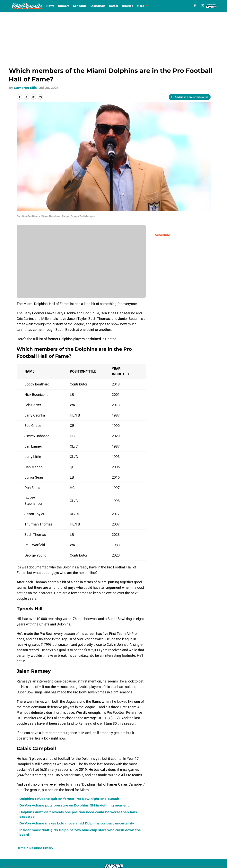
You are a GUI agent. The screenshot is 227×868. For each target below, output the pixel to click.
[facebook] (195, 5)
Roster (114, 6)
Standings (98, 6)
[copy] (40, 97)
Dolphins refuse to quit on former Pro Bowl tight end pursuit (69, 799)
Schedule (80, 6)
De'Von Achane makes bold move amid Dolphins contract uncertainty (77, 823)
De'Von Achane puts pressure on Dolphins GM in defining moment (74, 805)
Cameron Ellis (25, 88)
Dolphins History (41, 848)
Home (21, 848)
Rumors (64, 6)
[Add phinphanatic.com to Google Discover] (190, 97)
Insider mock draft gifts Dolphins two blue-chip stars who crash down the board (80, 832)
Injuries (128, 6)
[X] (203, 5)
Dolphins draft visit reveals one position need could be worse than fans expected (78, 814)
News (50, 6)
